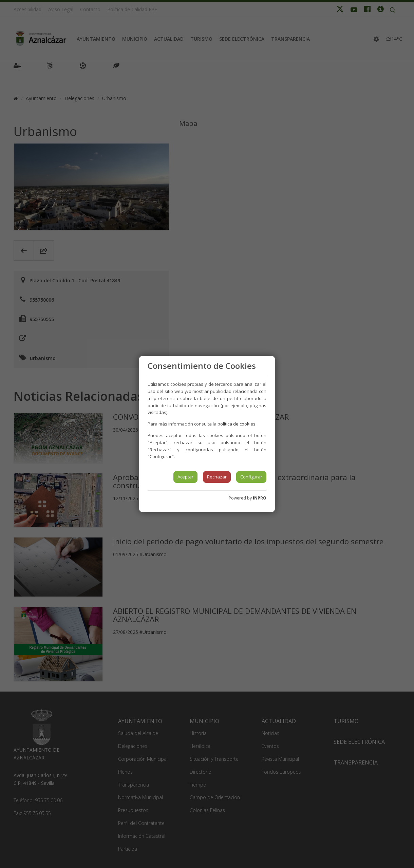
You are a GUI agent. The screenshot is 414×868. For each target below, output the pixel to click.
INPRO (260, 498)
